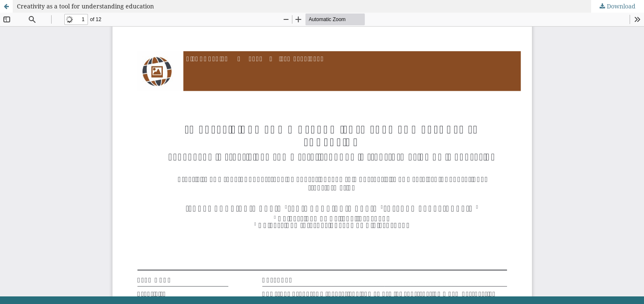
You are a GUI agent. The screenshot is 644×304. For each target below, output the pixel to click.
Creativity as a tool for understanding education (85, 6)
